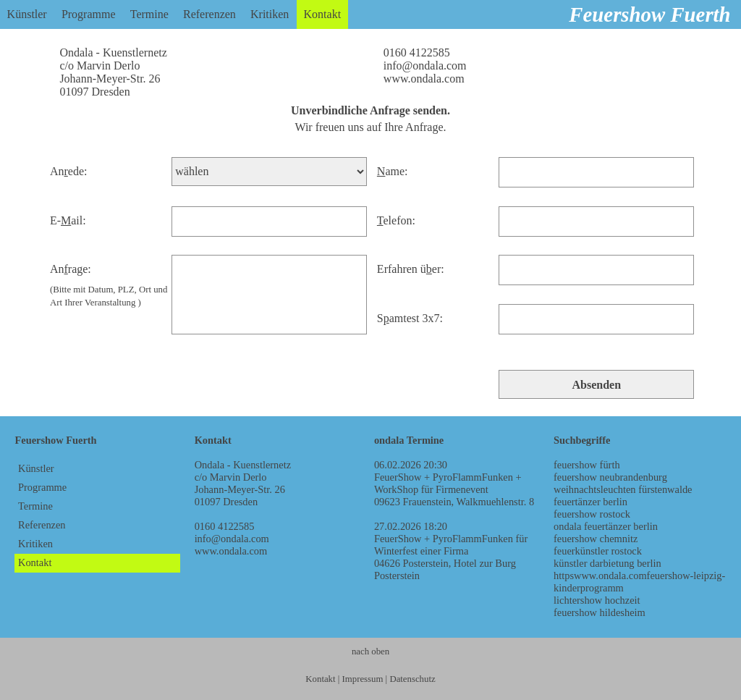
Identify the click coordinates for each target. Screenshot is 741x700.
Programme (89, 14)
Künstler (27, 14)
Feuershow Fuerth (649, 14)
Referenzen (209, 14)
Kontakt (323, 14)
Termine (149, 14)
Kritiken (270, 14)
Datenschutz (412, 679)
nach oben (370, 651)
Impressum (363, 679)
